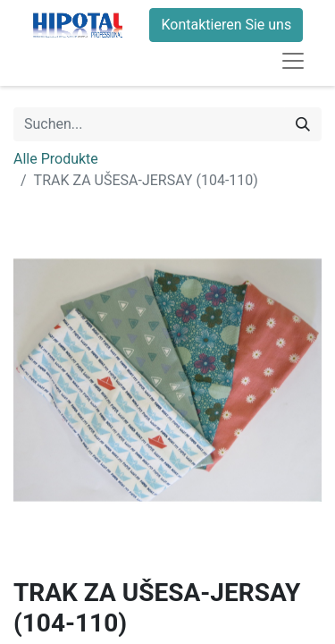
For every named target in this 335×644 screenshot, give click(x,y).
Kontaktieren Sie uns (226, 25)
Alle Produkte (56, 159)
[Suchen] (303, 124)
